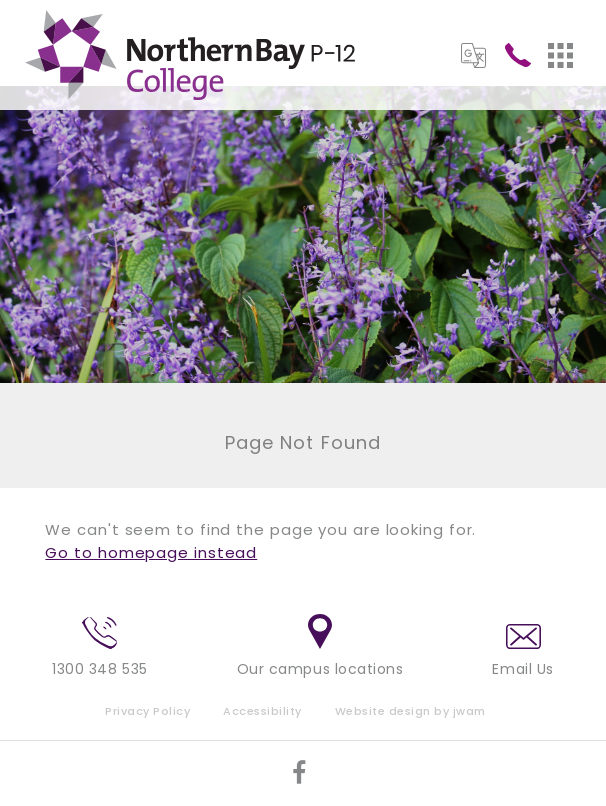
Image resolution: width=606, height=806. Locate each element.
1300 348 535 (100, 648)
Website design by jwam (410, 711)
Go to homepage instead (151, 552)
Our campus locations (320, 646)
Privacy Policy (147, 711)
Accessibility (262, 711)
